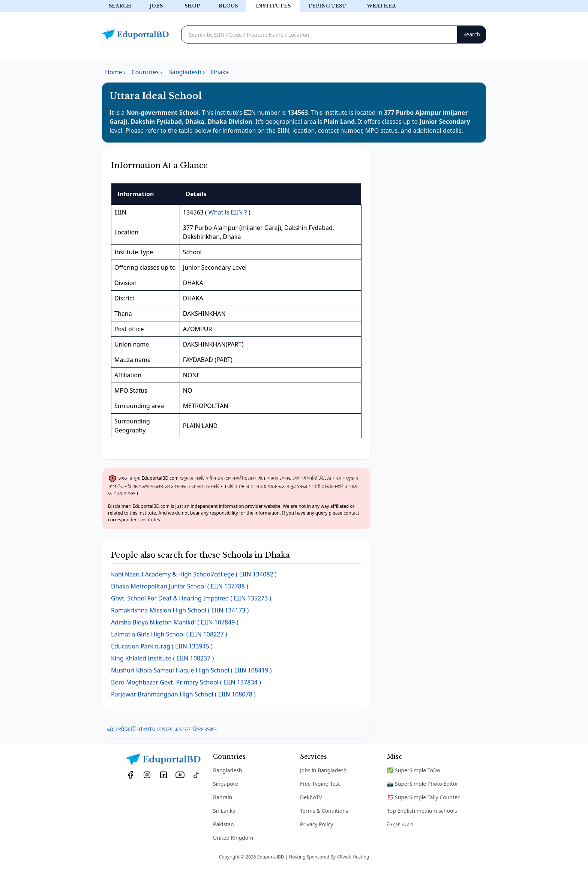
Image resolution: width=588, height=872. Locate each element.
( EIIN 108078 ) (183, 694)
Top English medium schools (422, 811)
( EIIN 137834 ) (186, 682)
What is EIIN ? (228, 212)
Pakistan (223, 824)
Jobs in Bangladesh (323, 770)
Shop (192, 6)
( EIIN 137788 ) (180, 586)
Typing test (327, 6)
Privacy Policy (316, 824)
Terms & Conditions (324, 811)
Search (120, 6)
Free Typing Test (320, 784)
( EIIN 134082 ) (194, 574)
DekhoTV (311, 797)
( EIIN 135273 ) (191, 598)
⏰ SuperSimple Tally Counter (423, 797)
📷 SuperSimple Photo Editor (423, 784)
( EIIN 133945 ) (162, 646)
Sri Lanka (224, 811)
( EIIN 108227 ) (169, 634)
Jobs (156, 6)
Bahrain (223, 797)
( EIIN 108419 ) (191, 670)
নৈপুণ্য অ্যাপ (400, 824)
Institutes (273, 6)
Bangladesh (228, 770)
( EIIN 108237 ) (162, 658)
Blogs (228, 6)
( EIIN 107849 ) (175, 622)
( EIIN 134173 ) (180, 610)
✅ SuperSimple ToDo (414, 770)
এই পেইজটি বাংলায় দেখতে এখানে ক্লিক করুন (162, 729)
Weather (381, 6)
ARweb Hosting (353, 857)
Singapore (226, 784)
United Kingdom (233, 838)
